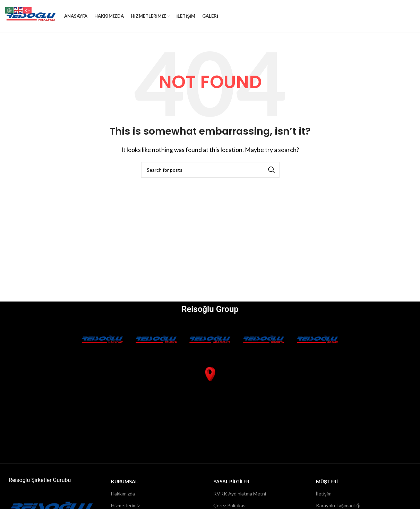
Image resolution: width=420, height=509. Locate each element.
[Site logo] (31, 17)
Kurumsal (124, 485)
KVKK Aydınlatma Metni (240, 497)
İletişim (324, 497)
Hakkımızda (123, 497)
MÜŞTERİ (327, 485)
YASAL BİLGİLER (231, 485)
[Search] (210, 173)
